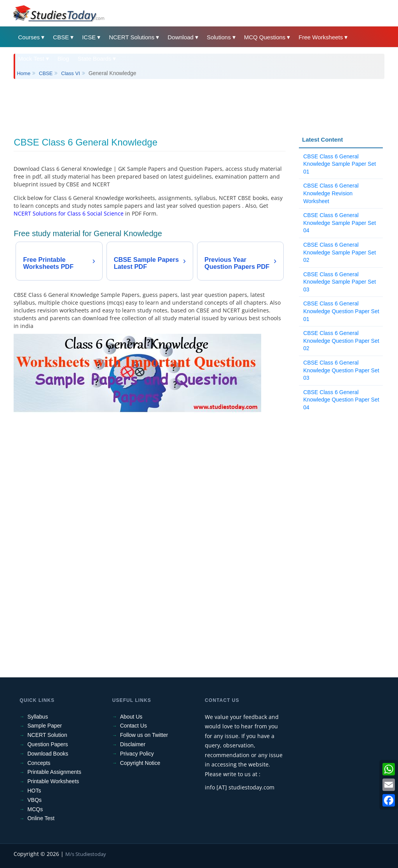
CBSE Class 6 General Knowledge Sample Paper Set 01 (340, 164)
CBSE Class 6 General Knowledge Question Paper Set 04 (341, 400)
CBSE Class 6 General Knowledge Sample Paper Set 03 (340, 282)
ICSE (89, 37)
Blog (63, 59)
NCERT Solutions (132, 37)
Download (181, 37)
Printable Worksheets (53, 781)
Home (24, 73)
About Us (131, 717)
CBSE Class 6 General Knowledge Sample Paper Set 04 (340, 223)
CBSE (61, 37)
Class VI (70, 73)
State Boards (95, 59)
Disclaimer (133, 744)
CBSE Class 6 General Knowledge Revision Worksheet (331, 193)
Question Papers (47, 744)
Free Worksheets (321, 37)
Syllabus (38, 717)
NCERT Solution (47, 735)
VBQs (34, 800)
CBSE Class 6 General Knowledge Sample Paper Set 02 (340, 252)
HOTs (34, 791)
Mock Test (31, 59)
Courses (29, 37)
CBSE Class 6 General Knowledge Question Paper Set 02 (341, 341)
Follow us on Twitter (144, 735)
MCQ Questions (265, 37)
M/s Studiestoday (86, 854)
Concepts (39, 763)
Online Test (41, 818)
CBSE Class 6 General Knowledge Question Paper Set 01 (341, 311)
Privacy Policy (137, 754)
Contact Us (134, 726)
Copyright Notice (140, 763)
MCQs (35, 809)
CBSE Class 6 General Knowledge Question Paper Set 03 (341, 370)
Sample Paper (45, 726)
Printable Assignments (54, 772)
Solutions (219, 37)
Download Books (48, 754)
